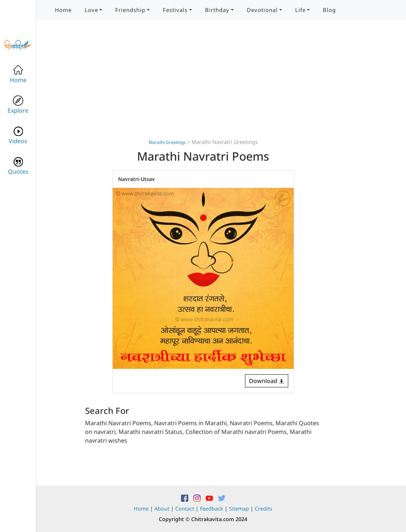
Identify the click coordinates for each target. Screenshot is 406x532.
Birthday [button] (217, 10)
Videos (18, 135)
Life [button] (300, 10)
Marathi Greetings (167, 142)
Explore (18, 105)
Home (63, 10)
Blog (329, 10)
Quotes (18, 166)
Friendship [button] (130, 10)
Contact (185, 509)
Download (267, 381)
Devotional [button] (262, 10)
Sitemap (239, 509)
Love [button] (91, 10)
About (162, 509)
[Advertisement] (203, 87)
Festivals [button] (175, 10)
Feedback (212, 509)
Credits (264, 509)
